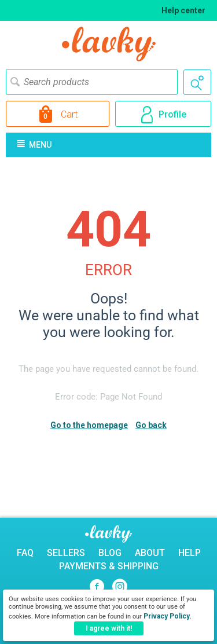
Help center (183, 10)
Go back (151, 425)
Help (190, 553)
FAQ (25, 553)
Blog (110, 553)
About (150, 553)
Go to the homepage (89, 425)
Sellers (66, 553)
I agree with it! (109, 628)
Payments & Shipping (109, 566)
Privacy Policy (167, 616)
